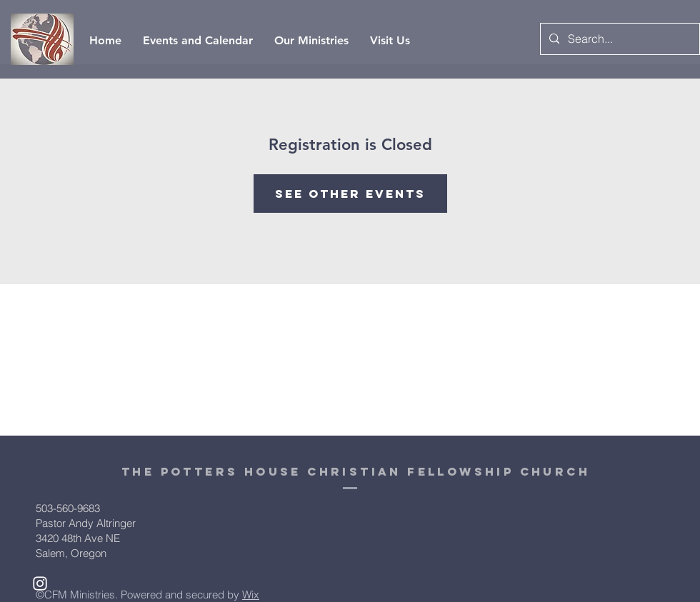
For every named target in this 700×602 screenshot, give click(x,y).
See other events (350, 194)
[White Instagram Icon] (40, 583)
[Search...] (619, 39)
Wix (251, 595)
